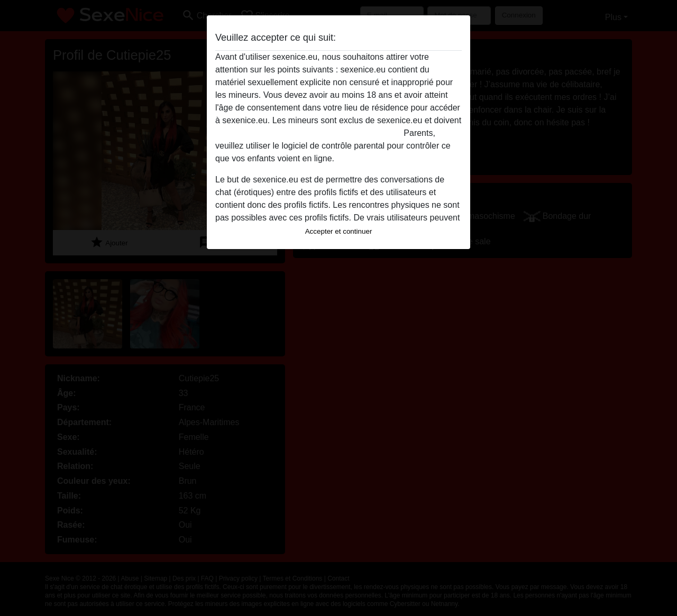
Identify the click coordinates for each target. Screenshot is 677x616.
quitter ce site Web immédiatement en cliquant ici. (308, 133)
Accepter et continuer (339, 231)
